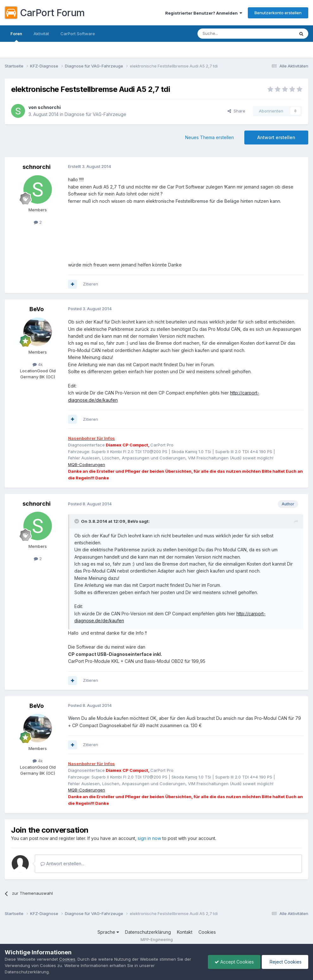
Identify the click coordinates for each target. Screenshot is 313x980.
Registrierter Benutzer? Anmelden (204, 13)
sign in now (149, 838)
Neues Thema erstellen (210, 137)
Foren (16, 36)
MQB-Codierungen (87, 464)
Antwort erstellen (276, 137)
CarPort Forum (45, 13)
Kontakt (185, 932)
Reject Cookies (285, 962)
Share (236, 111)
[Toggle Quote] (77, 521)
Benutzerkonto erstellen (278, 13)
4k (38, 364)
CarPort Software (78, 34)
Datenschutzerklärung (148, 932)
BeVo (37, 309)
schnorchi (49, 107)
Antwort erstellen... (62, 864)
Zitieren (91, 284)
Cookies (207, 932)
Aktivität (41, 34)
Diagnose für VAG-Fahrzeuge (95, 114)
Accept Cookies (234, 962)
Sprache (108, 932)
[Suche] (230, 34)
